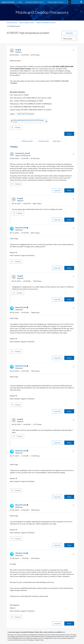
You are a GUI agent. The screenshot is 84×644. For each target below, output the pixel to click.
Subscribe (69, 33)
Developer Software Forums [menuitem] (34, 2)
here (63, 632)
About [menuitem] (20, 2)
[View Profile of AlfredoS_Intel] (22, 553)
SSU (20, 328)
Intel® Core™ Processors (26, 114)
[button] (73, 50)
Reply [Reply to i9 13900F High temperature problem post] (69, 134)
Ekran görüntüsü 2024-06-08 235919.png (28, 120)
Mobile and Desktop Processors (46, 22)
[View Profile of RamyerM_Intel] (22, 228)
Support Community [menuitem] (8, 2)
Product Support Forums (27, 22)
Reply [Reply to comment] (69, 190)
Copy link (57, 190)
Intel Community (12, 22)
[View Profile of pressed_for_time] (22, 153)
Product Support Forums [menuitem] (55, 2)
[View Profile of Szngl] (18, 50)
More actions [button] (68, 39)
